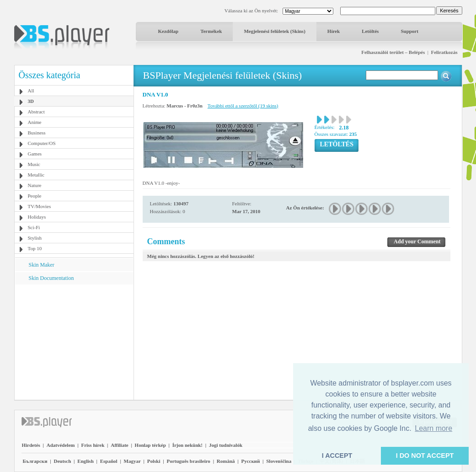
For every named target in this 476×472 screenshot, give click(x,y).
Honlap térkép (150, 445)
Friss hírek (93, 445)
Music (34, 164)
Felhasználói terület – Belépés (393, 52)
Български (35, 461)
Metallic (36, 175)
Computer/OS (42, 143)
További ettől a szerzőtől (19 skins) (243, 106)
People (35, 196)
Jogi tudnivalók (226, 445)
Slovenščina (279, 461)
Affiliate (119, 445)
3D (31, 101)
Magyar (132, 461)
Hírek (334, 31)
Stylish (35, 238)
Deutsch (62, 461)
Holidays (37, 217)
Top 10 (35, 248)
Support (409, 31)
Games (35, 154)
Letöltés (370, 31)
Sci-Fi (34, 227)
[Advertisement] (74, 342)
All (31, 91)
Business (37, 133)
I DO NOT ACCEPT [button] (425, 456)
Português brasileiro (188, 461)
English (85, 461)
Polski (154, 461)
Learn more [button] (433, 428)
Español (109, 461)
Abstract (36, 112)
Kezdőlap (168, 31)
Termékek (211, 31)
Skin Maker (42, 265)
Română (226, 461)
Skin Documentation (51, 278)
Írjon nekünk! (187, 445)
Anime (35, 122)
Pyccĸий (250, 461)
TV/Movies (40, 206)
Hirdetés (31, 445)
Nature (35, 185)
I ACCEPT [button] (337, 456)
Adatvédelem (61, 445)
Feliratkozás (444, 52)
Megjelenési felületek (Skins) (274, 31)
